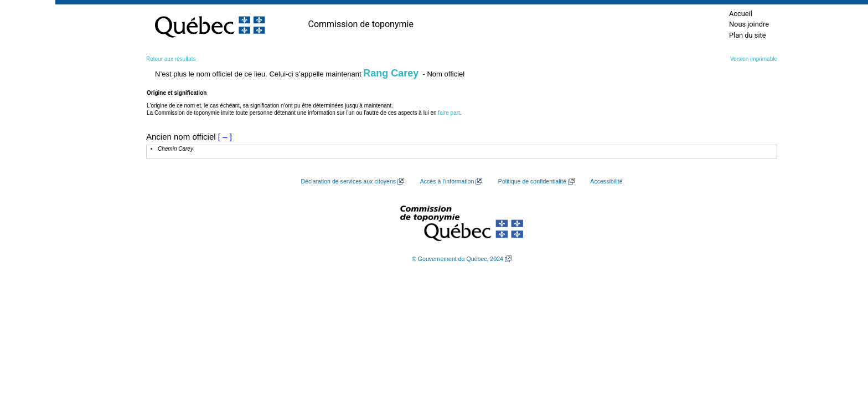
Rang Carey (391, 73)
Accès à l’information (447, 181)
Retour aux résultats (171, 59)
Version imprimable (754, 59)
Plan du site (748, 35)
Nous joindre (749, 24)
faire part (449, 113)
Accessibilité (606, 181)
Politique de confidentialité (532, 181)
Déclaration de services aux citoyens (348, 181)
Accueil (741, 14)
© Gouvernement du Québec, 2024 (458, 259)
